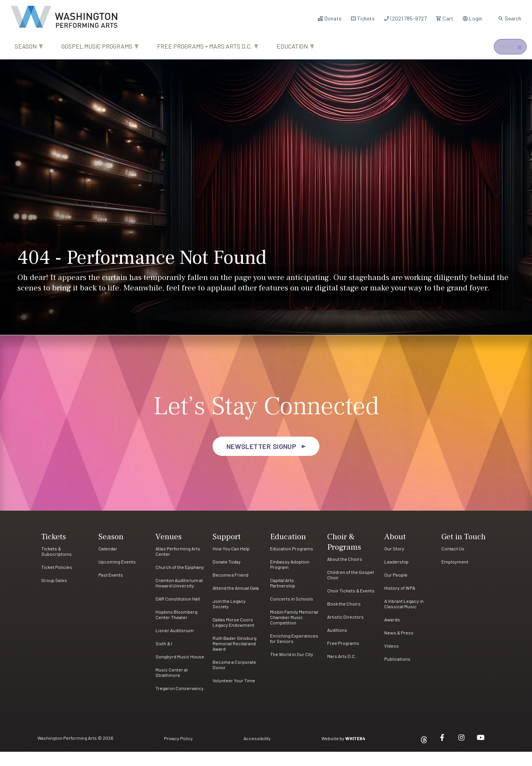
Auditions (337, 644)
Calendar (108, 563)
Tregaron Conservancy (180, 702)
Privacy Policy (178, 753)
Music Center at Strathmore (172, 687)
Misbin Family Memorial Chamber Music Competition (294, 631)
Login (472, 18)
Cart (444, 18)
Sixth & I (164, 658)
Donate (329, 18)
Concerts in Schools (292, 613)
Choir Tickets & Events (351, 605)
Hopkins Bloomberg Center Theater (176, 629)
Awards (392, 634)
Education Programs (292, 563)
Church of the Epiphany (180, 581)
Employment (455, 576)
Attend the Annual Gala (236, 602)
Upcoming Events (117, 576)
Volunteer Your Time (234, 695)
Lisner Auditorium (175, 645)
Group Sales (54, 594)
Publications (397, 673)
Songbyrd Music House (180, 671)
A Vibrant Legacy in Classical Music (404, 618)
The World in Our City (292, 668)
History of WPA (400, 602)
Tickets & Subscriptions (57, 565)
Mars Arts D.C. (342, 670)
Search (509, 18)
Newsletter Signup (262, 461)
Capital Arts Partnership (283, 597)
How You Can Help (231, 563)
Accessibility (257, 753)
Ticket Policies (57, 581)
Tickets (362, 18)
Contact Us (453, 563)
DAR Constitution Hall (178, 613)
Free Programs (343, 657)
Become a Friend (231, 589)
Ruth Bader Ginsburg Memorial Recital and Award (235, 658)
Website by (343, 753)
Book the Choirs (344, 618)
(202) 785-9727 (405, 18)
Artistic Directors (345, 631)
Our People (396, 589)
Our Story (394, 563)
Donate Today (227, 576)
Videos (392, 660)
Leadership (396, 576)
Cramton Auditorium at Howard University (179, 597)
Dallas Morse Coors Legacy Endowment (233, 636)
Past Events (111, 589)
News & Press (399, 647)
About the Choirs (345, 573)
